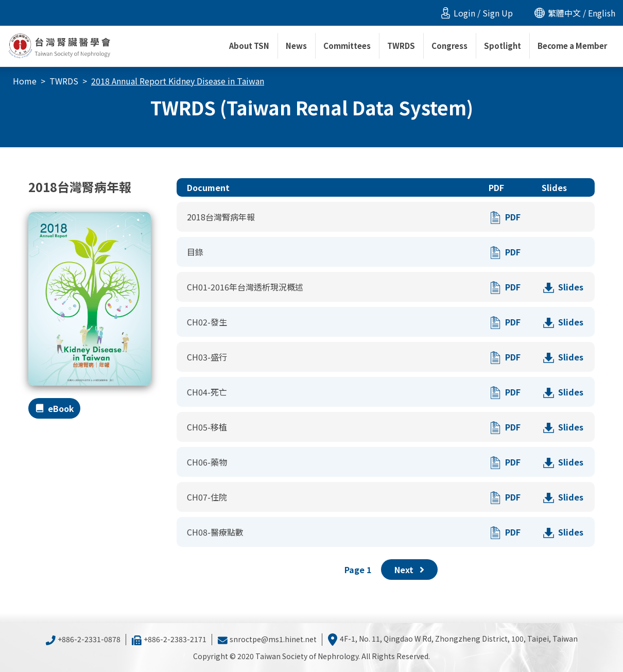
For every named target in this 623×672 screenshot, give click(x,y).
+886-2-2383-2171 (169, 639)
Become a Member (572, 46)
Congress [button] (449, 46)
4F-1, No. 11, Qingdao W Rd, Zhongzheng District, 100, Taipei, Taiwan (453, 639)
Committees (347, 46)
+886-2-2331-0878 (83, 639)
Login (464, 13)
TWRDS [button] (401, 46)
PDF (513, 217)
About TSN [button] (249, 46)
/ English (598, 13)
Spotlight (503, 46)
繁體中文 (564, 13)
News (296, 46)
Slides (571, 287)
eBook (61, 408)
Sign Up (498, 13)
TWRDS (64, 81)
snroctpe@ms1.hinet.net (267, 639)
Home (25, 81)
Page (358, 570)
